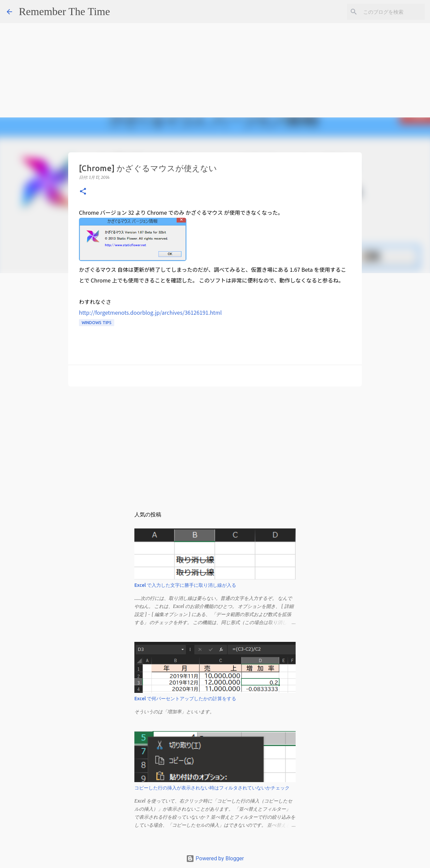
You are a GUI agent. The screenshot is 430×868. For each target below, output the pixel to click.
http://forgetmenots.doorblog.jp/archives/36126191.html (150, 312)
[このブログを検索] (389, 12)
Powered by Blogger (215, 858)
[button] (83, 192)
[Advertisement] (202, 47)
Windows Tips (97, 323)
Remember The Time (64, 11)
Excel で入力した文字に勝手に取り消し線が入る (185, 585)
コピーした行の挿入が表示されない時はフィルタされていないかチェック (212, 788)
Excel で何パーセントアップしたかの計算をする (185, 699)
